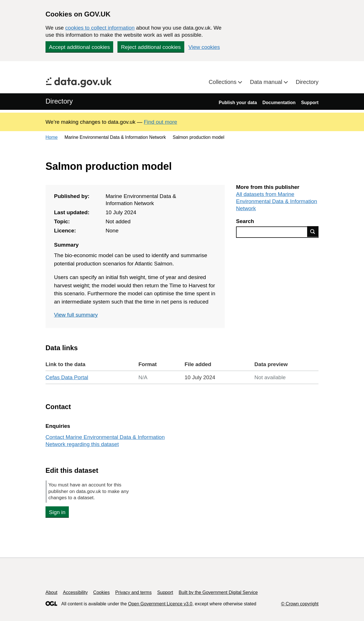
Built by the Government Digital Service (218, 592)
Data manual (267, 82)
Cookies (102, 592)
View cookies (204, 47)
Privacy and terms (133, 592)
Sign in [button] (57, 512)
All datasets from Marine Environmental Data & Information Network (277, 201)
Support (310, 103)
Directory (307, 82)
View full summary (76, 315)
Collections (223, 82)
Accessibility (75, 592)
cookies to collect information (100, 28)
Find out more (161, 122)
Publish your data (238, 103)
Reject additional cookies (151, 47)
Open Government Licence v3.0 (160, 604)
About (51, 592)
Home (52, 137)
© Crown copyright (300, 604)
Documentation (279, 103)
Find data (313, 232)
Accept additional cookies (79, 47)
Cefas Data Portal (67, 377)
